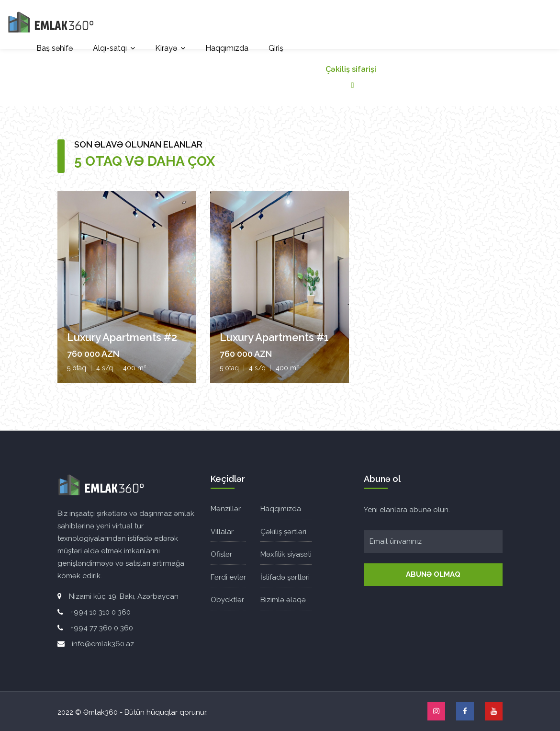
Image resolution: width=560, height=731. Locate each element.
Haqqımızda (227, 48)
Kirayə (166, 48)
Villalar (222, 532)
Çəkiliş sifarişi (351, 77)
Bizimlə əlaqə (283, 600)
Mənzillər (226, 509)
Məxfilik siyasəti (286, 554)
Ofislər (221, 554)
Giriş (276, 48)
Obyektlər (227, 600)
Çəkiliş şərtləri (283, 532)
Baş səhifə (55, 48)
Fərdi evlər (228, 577)
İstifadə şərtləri (285, 577)
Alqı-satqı (110, 48)
